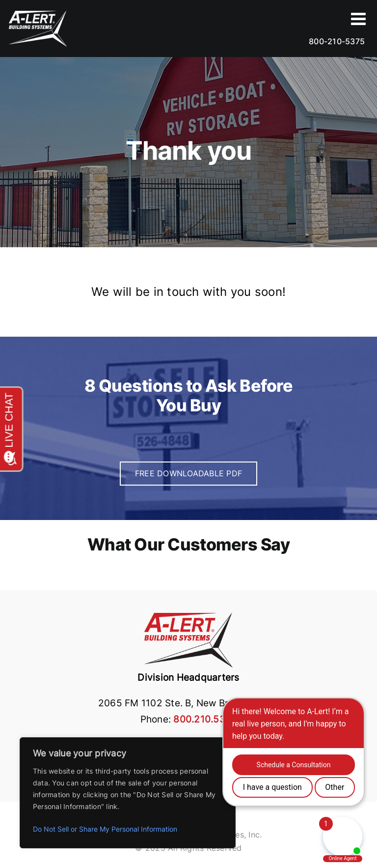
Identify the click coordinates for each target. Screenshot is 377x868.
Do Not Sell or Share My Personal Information (105, 829)
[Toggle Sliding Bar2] (360, 18)
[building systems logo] (188, 614)
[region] (128, 793)
